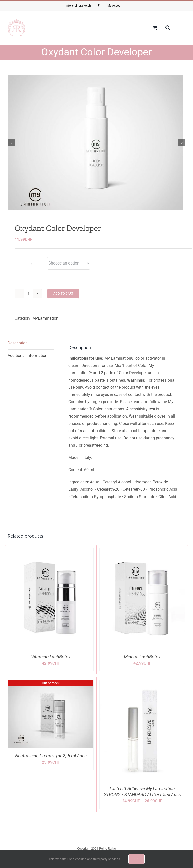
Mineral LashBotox (142, 661)
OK (137, 859)
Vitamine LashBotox (51, 661)
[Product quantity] (28, 298)
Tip (29, 268)
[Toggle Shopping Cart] (155, 28)
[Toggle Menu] (182, 28)
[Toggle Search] (168, 28)
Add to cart (63, 298)
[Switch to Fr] (99, 6)
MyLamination (45, 323)
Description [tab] (18, 347)
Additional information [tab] (28, 360)
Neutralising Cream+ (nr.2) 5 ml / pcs (51, 760)
